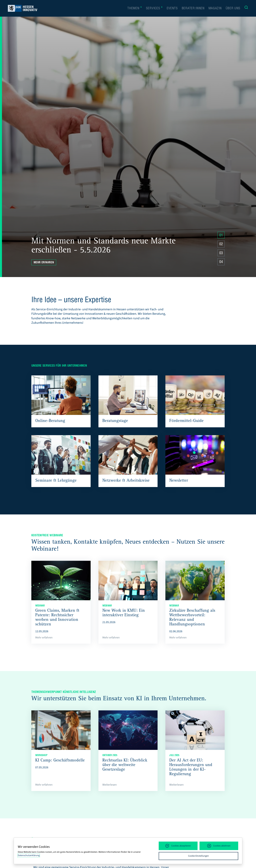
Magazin (215, 9)
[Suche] (246, 8)
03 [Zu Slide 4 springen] (221, 253)
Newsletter (179, 481)
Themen (135, 8)
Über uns (233, 9)
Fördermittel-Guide (186, 421)
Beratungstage (115, 421)
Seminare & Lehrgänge (56, 481)
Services (154, 8)
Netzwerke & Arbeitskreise (126, 481)
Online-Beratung (50, 421)
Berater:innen (193, 9)
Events (172, 9)
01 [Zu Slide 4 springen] (221, 236)
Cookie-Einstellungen (198, 856)
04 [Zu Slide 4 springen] (221, 262)
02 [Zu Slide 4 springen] (221, 244)
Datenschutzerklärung (29, 855)
